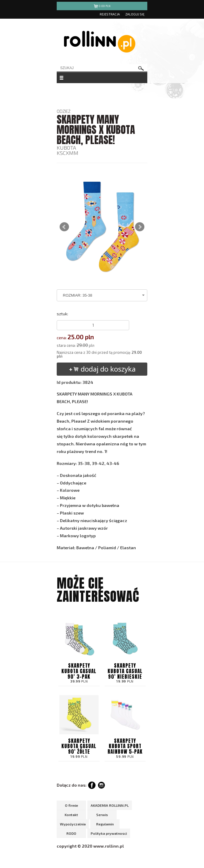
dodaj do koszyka (102, 369)
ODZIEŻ (64, 111)
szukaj (141, 68)
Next (140, 227)
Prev (64, 227)
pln (102, 7)
